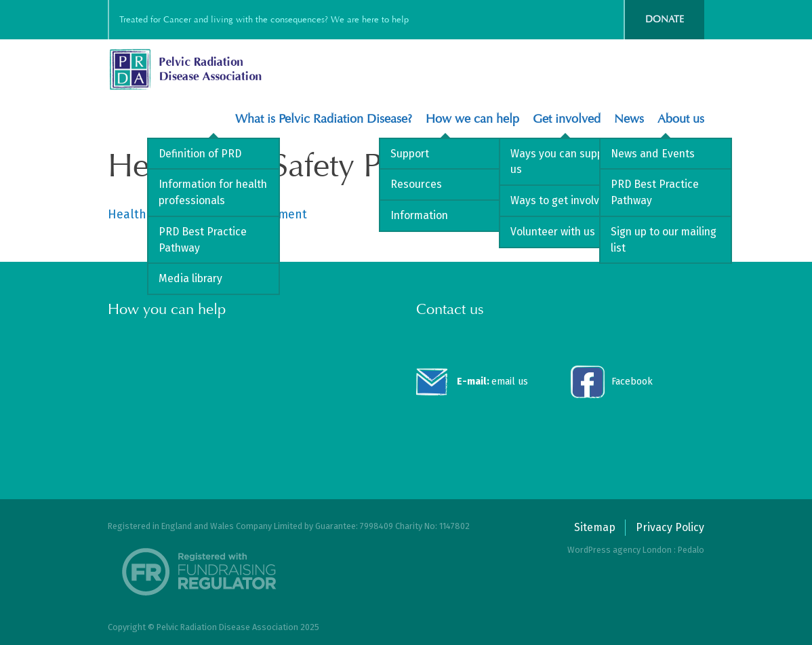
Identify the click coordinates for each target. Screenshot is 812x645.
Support (410, 154)
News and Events (653, 154)
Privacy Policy (670, 527)
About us (681, 119)
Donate (665, 19)
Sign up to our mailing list (664, 240)
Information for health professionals (213, 192)
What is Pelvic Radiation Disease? (324, 119)
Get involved (567, 119)
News (629, 119)
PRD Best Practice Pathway (203, 240)
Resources (416, 184)
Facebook (632, 382)
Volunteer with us (553, 232)
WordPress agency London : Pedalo (636, 550)
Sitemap (595, 527)
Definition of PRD (200, 154)
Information (419, 215)
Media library (190, 278)
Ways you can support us (564, 162)
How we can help (472, 119)
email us (492, 382)
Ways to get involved (561, 200)
